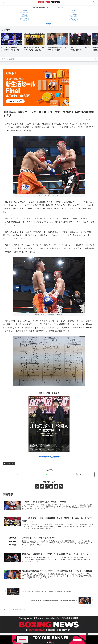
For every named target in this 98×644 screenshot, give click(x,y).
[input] (49, 59)
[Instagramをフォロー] (47, 486)
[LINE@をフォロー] (61, 486)
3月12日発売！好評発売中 (50, 457)
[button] (94, 43)
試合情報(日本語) (9, 463)
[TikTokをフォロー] (56, 486)
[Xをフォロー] (37, 486)
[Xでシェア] (19, 474)
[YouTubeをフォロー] (51, 486)
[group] (11, 43)
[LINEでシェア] (49, 474)
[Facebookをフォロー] (42, 486)
